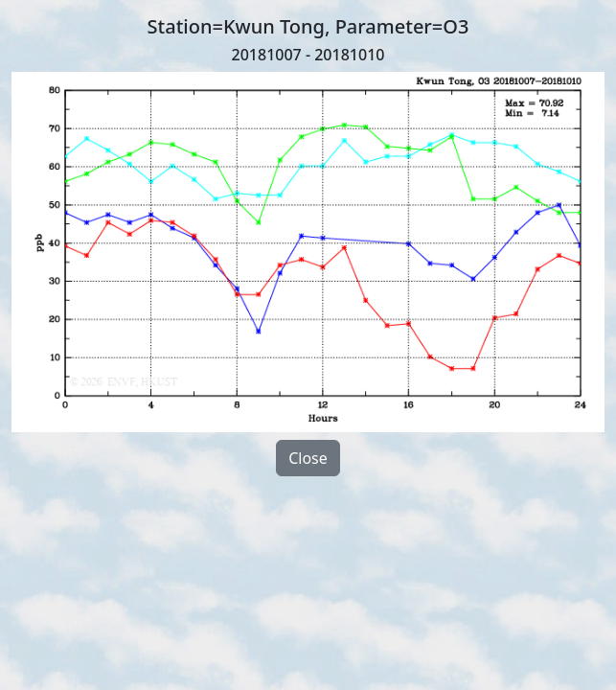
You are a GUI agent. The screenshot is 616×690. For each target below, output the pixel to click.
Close (308, 458)
